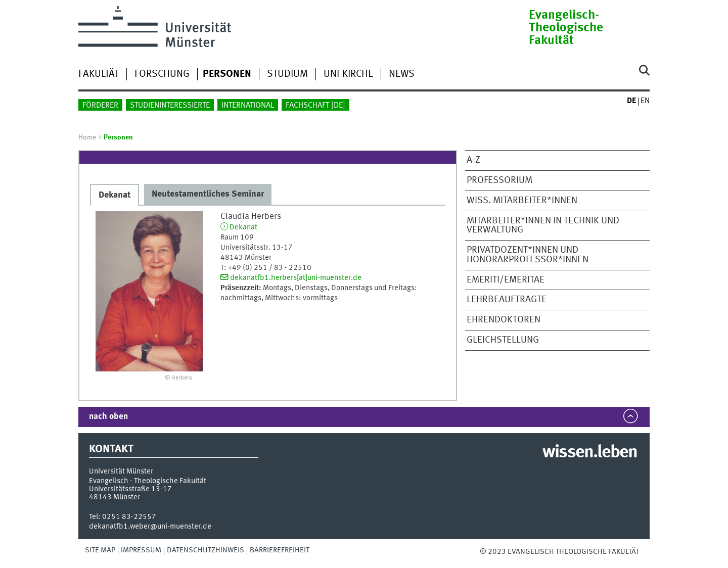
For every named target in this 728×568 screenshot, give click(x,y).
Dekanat (243, 227)
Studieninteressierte (170, 106)
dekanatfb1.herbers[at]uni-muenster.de (296, 278)
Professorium (499, 180)
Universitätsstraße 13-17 (130, 489)
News (402, 74)
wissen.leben (590, 453)
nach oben (108, 417)
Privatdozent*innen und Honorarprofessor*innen (528, 255)
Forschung (162, 74)
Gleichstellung (503, 340)
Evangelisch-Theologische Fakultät (566, 28)
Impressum (141, 550)
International (248, 106)
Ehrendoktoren (504, 320)
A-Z (473, 160)
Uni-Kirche (348, 74)
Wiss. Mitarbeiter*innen (522, 201)
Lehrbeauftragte (507, 300)
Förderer (100, 106)
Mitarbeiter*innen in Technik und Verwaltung (543, 226)
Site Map (100, 550)
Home (87, 137)
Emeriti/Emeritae (506, 280)
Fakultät (99, 74)
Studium (287, 74)
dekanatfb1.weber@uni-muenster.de (150, 527)
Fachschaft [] (315, 106)
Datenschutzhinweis (206, 550)
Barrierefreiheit (280, 550)
